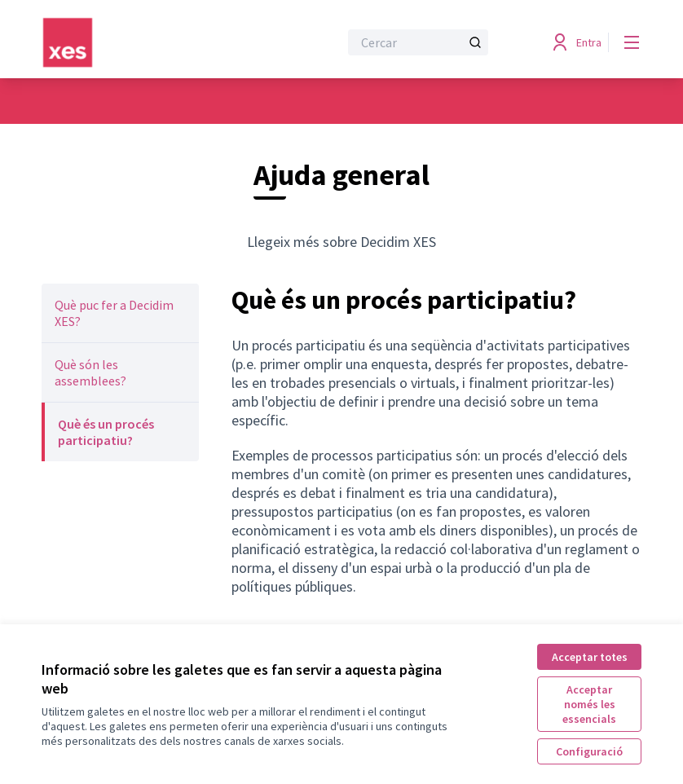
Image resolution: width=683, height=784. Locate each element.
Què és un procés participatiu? (106, 432)
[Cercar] (418, 42)
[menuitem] (120, 313)
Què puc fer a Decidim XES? (114, 313)
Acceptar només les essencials (589, 704)
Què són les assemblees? (90, 372)
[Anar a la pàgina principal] (150, 42)
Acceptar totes (590, 657)
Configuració (589, 751)
